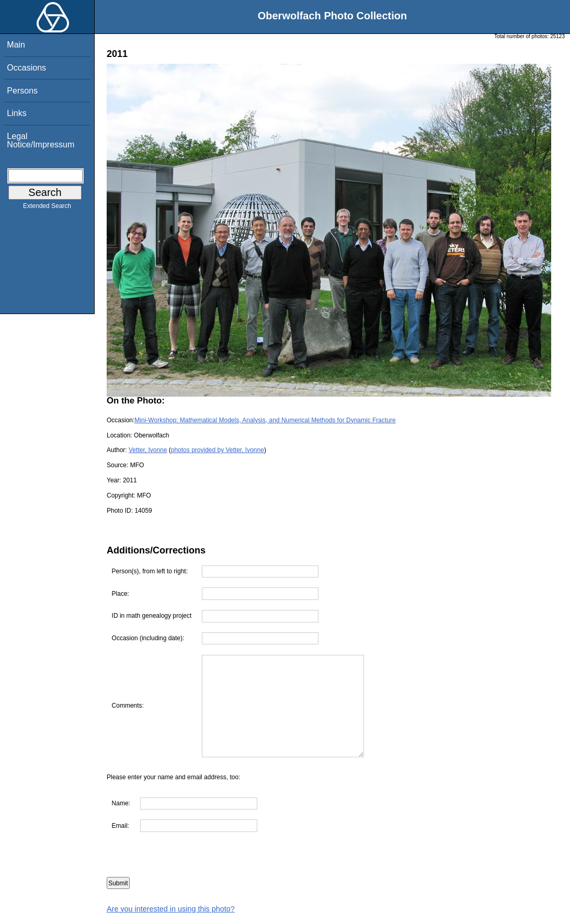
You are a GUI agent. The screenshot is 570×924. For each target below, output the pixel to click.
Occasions (26, 68)
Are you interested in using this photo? (171, 909)
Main (16, 45)
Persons (22, 91)
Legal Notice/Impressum (41, 140)
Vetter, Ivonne (148, 450)
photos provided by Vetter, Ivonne (218, 450)
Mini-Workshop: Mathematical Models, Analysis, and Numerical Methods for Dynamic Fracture (265, 420)
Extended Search (47, 208)
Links (16, 113)
